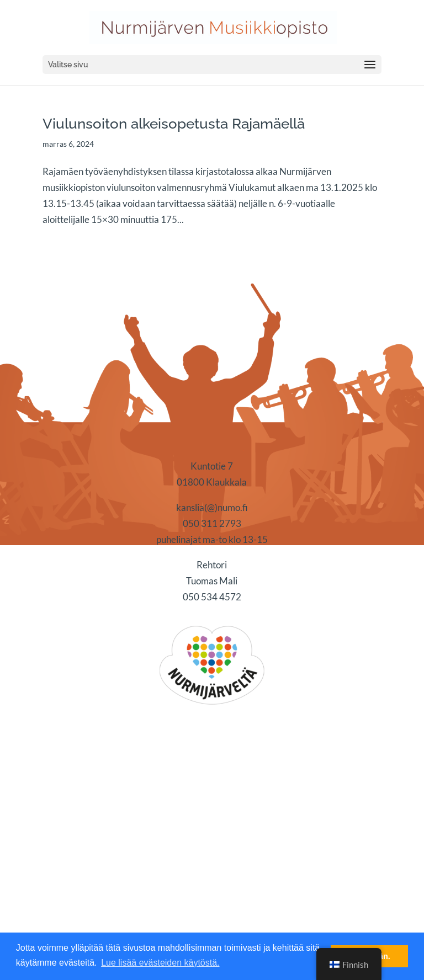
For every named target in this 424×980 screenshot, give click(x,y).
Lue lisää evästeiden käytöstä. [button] (160, 963)
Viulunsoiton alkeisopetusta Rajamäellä (174, 124)
